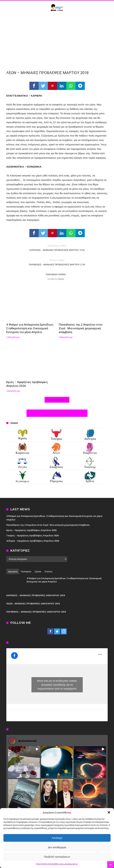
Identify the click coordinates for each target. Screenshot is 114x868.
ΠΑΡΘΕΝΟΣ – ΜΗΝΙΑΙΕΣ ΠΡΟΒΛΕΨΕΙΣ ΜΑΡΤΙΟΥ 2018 (57, 262)
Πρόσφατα (26, 571)
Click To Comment (57, 413)
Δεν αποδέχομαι (57, 847)
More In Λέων (56, 279)
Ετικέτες (49, 571)
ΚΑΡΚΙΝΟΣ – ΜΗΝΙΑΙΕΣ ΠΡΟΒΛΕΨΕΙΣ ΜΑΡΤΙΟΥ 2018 (57, 248)
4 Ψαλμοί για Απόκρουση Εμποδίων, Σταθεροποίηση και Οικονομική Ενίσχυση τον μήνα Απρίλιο (30, 328)
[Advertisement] (57, 40)
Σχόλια (38, 571)
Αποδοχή (57, 838)
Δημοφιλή (13, 571)
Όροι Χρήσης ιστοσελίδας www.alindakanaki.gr (57, 864)
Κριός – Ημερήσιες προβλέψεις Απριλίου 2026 (27, 384)
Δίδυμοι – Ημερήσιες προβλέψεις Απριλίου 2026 (33, 541)
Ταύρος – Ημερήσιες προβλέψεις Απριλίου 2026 (32, 535)
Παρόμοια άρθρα (56, 274)
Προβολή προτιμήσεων (57, 857)
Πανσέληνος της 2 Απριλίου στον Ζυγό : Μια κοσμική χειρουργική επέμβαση (81, 328)
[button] (109, 812)
